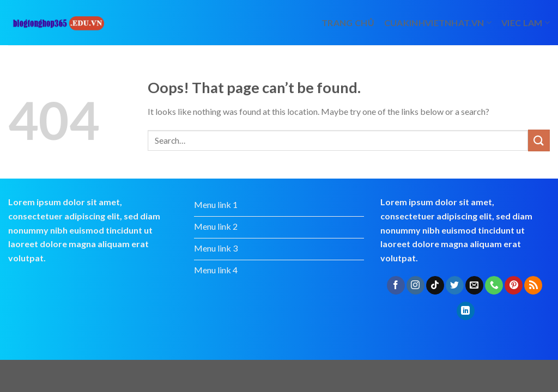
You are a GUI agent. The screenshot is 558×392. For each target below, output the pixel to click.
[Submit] (539, 140)
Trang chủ (348, 23)
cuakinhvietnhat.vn (438, 23)
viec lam (526, 23)
